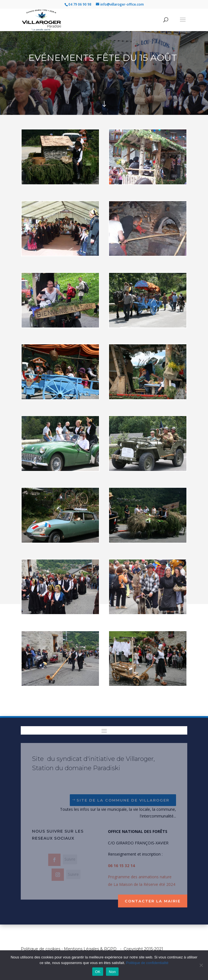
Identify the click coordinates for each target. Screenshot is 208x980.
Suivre (70, 859)
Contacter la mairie (153, 901)
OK (98, 972)
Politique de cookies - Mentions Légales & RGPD (69, 949)
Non (112, 972)
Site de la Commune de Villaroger (123, 800)
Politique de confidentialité (147, 963)
